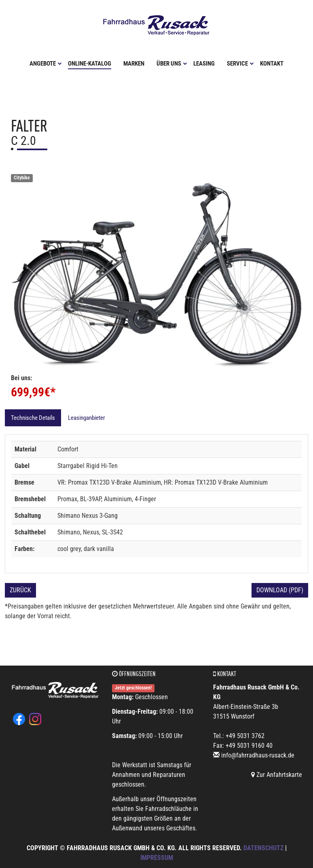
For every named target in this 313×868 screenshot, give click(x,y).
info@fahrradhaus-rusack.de (258, 755)
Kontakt (272, 64)
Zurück (20, 590)
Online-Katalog (90, 64)
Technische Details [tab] (33, 418)
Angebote (46, 64)
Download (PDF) (280, 590)
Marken (134, 64)
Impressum (157, 858)
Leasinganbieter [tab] (87, 418)
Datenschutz (263, 848)
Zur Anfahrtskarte (277, 775)
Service (240, 64)
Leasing (204, 64)
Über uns (172, 64)
